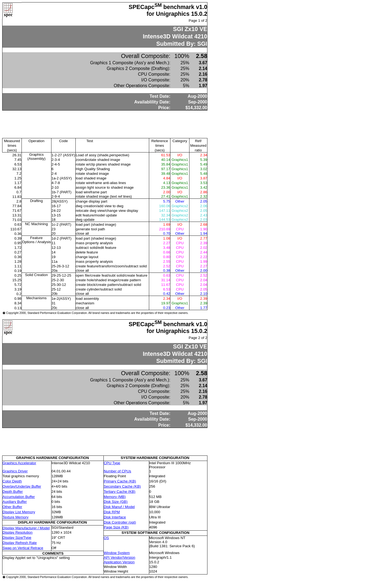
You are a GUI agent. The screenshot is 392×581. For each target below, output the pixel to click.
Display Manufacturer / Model (26, 528)
